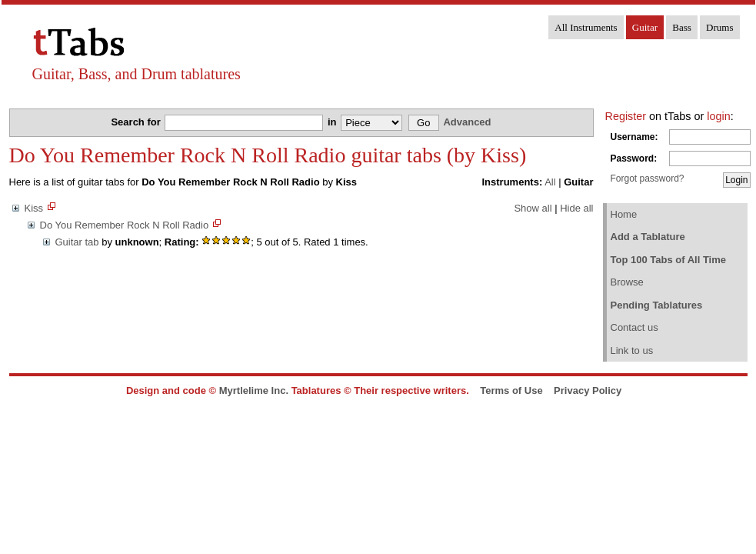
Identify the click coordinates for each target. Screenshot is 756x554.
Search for (137, 122)
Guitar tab (77, 242)
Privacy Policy (588, 390)
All (550, 182)
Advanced (467, 122)
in (333, 122)
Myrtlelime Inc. (254, 390)
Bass (682, 27)
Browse (627, 282)
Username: (634, 137)
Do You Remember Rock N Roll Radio (125, 225)
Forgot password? (648, 179)
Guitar (645, 27)
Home (624, 214)
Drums (719, 27)
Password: (634, 159)
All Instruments (586, 27)
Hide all (576, 208)
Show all (533, 208)
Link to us (632, 350)
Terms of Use (511, 390)
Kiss (34, 208)
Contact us (634, 327)
